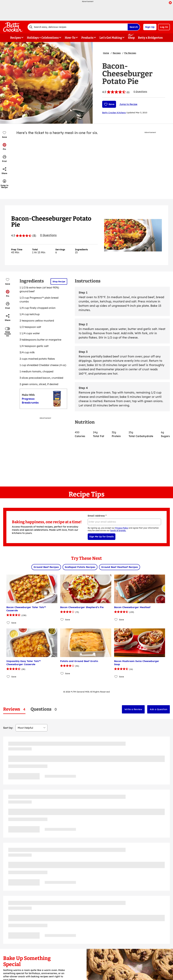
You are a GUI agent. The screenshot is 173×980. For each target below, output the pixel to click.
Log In (164, 27)
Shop (131, 38)
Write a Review (133, 709)
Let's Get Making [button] (111, 38)
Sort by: (8, 728)
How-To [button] (70, 38)
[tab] (14, 709)
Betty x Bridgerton (150, 38)
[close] (170, 3)
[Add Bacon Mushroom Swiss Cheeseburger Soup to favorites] (116, 677)
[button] (4, 147)
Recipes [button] (16, 38)
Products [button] (87, 38)
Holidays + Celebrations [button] (43, 38)
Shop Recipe (59, 281)
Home (106, 53)
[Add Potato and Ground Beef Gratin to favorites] (62, 673)
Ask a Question (159, 709)
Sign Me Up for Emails (102, 537)
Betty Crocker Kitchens (114, 113)
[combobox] (78, 27)
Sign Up (150, 27)
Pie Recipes (130, 53)
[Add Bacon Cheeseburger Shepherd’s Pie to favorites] (62, 619)
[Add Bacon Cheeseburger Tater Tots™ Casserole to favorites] (8, 623)
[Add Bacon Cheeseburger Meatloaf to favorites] (116, 619)
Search (134, 27)
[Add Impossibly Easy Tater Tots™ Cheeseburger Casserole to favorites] (8, 677)
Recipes (117, 53)
